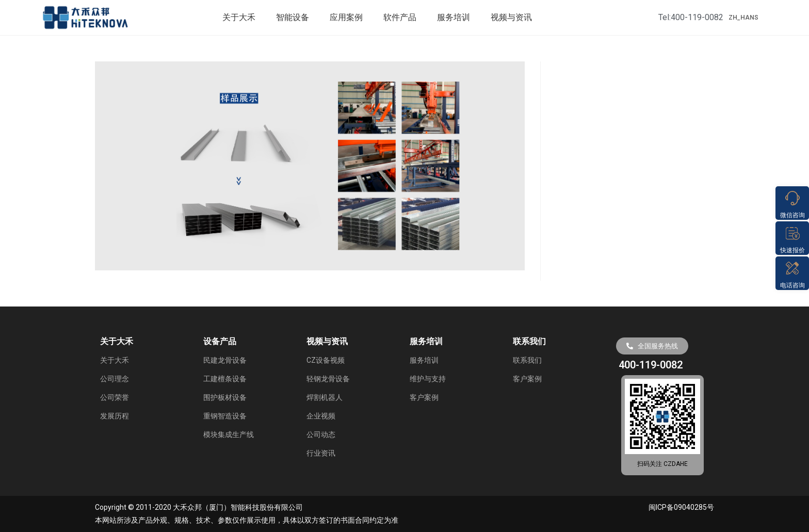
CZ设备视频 (326, 360)
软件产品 (400, 17)
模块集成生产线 (229, 434)
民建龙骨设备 (225, 360)
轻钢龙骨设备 (328, 379)
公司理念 (115, 379)
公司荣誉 (115, 397)
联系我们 (527, 360)
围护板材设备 (225, 397)
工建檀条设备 (225, 379)
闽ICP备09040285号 (681, 507)
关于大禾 (239, 17)
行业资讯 (321, 453)
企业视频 (321, 416)
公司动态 (321, 434)
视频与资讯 (511, 17)
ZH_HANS (743, 18)
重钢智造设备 (225, 416)
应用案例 (346, 17)
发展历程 (115, 416)
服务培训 (454, 17)
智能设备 (293, 17)
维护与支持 (428, 379)
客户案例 (424, 397)
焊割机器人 (325, 397)
